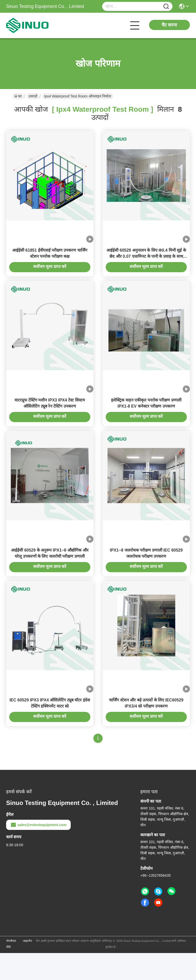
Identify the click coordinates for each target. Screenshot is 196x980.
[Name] (166, 6)
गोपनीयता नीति (11, 971)
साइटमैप (28, 968)
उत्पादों (33, 96)
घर (18, 96)
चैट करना (169, 25)
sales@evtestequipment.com (38, 852)
